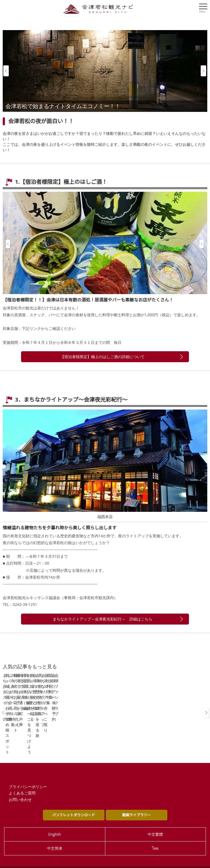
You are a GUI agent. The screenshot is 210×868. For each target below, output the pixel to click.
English (55, 825)
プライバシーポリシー (28, 777)
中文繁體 (155, 825)
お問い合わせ (20, 790)
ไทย (155, 839)
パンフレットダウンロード (74, 806)
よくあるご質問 (22, 784)
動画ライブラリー (136, 806)
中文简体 (55, 839)
